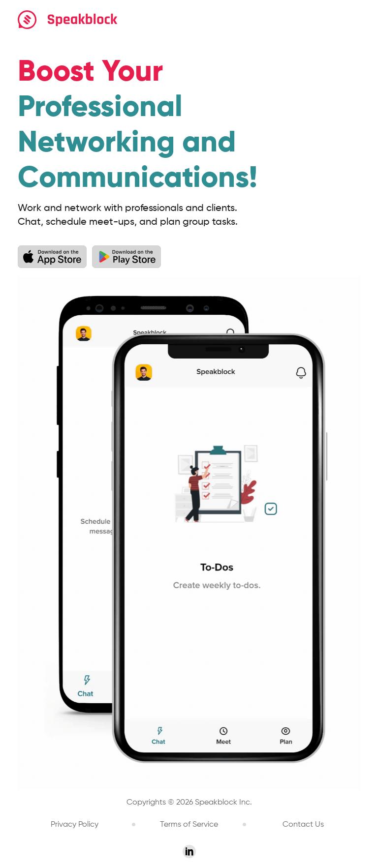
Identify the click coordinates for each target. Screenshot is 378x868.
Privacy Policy (75, 825)
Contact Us (303, 825)
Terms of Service (189, 825)
